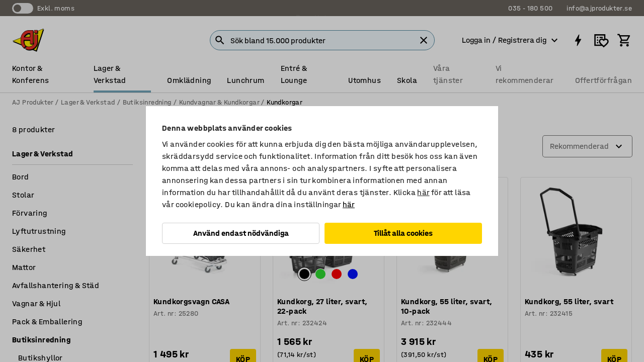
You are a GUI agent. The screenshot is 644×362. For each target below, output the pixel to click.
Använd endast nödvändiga (241, 233)
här (423, 192)
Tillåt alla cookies (403, 233)
